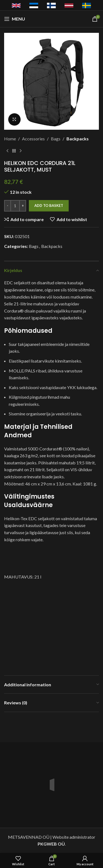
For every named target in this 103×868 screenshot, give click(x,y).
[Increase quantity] (23, 206)
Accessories (33, 139)
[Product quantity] (15, 206)
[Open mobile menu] (15, 19)
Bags (56, 139)
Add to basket (49, 206)
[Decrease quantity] (8, 206)
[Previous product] (7, 151)
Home (10, 139)
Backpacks (78, 139)
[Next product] (21, 151)
